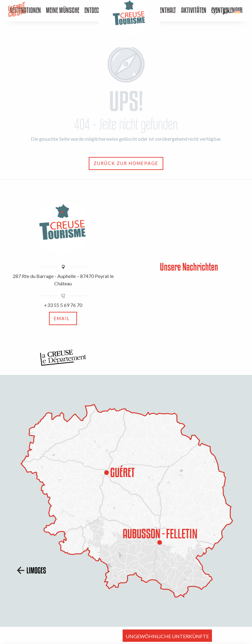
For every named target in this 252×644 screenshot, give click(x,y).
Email (62, 318)
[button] (226, 12)
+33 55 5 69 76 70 (63, 305)
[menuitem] (63, 11)
